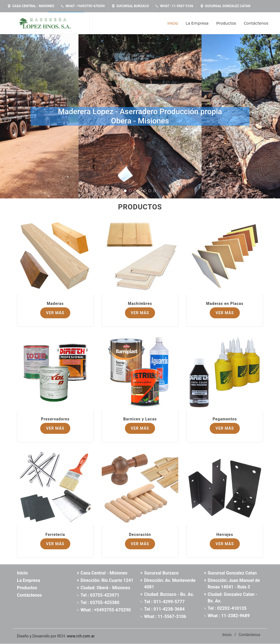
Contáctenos (250, 635)
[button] (125, 191)
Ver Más (55, 313)
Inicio (227, 635)
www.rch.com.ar (81, 636)
